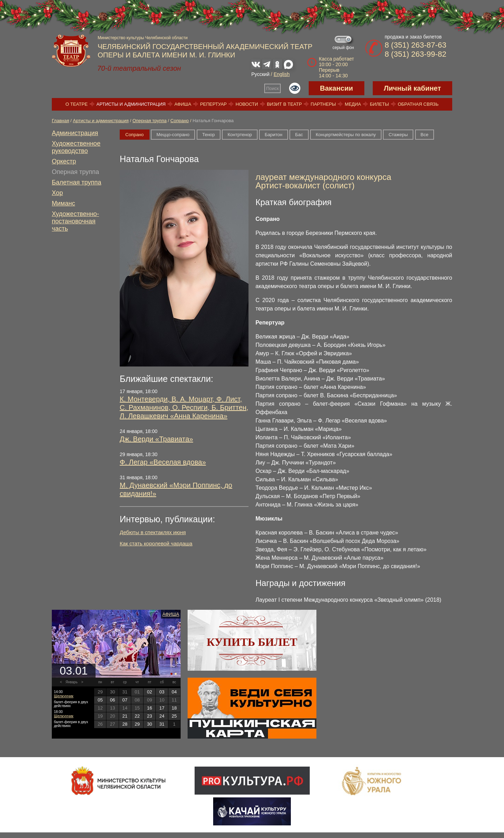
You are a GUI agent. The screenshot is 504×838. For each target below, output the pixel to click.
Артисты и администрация (131, 104)
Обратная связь (418, 104)
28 (125, 724)
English (282, 74)
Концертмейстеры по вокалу (346, 135)
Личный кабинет (412, 88)
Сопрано (180, 121)
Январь (71, 682)
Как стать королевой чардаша (156, 543)
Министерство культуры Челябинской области (143, 38)
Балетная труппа (76, 182)
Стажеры (398, 135)
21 (125, 716)
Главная (60, 121)
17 (162, 708)
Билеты (380, 104)
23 (149, 716)
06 (112, 700)
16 (149, 708)
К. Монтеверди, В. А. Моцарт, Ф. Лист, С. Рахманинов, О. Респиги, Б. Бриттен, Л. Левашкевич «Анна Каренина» (184, 407)
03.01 (73, 671)
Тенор (209, 135)
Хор (57, 193)
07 (125, 700)
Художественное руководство (76, 147)
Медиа (353, 104)
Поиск (273, 88)
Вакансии (337, 88)
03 (162, 692)
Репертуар (213, 104)
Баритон (273, 135)
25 (174, 716)
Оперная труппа (149, 121)
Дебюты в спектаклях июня (153, 532)
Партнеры (323, 104)
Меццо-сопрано (173, 135)
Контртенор (240, 135)
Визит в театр (284, 104)
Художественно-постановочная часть (75, 221)
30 (149, 724)
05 (100, 700)
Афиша (183, 104)
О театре (76, 104)
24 (162, 716)
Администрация (75, 133)
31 (162, 724)
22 (137, 716)
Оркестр (64, 161)
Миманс (63, 203)
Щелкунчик (64, 696)
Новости (247, 104)
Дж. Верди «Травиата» (156, 439)
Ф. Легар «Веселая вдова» (163, 462)
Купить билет (252, 642)
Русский (260, 74)
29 (137, 724)
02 (149, 692)
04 (174, 692)
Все (425, 135)
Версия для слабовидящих (295, 88)
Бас (299, 135)
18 (174, 708)
